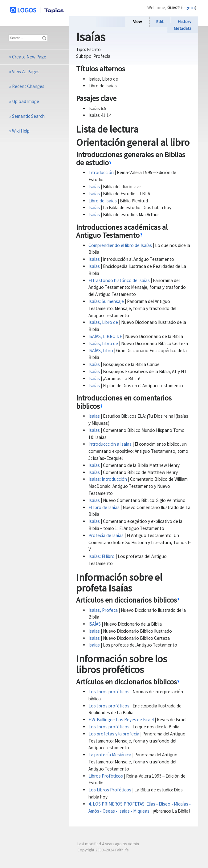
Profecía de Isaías (106, 535)
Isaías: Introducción (108, 479)
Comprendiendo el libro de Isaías (120, 245)
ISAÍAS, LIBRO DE (105, 336)
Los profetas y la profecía (114, 734)
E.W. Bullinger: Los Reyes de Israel (121, 720)
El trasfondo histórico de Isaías (119, 280)
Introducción (101, 172)
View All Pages (26, 72)
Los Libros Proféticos (110, 790)
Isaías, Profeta (103, 610)
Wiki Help (21, 131)
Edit (160, 22)
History (185, 22)
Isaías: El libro (102, 556)
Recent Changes (28, 86)
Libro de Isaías (103, 201)
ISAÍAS (95, 624)
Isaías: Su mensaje (106, 301)
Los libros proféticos (109, 692)
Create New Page (29, 57)
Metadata (183, 28)
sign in (189, 8)
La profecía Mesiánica (110, 755)
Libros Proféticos (106, 776)
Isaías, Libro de (103, 322)
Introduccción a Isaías (110, 444)
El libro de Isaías (104, 507)
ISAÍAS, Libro (101, 350)
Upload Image (26, 101)
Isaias (94, 500)
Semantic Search (28, 116)
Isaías (94, 187)
